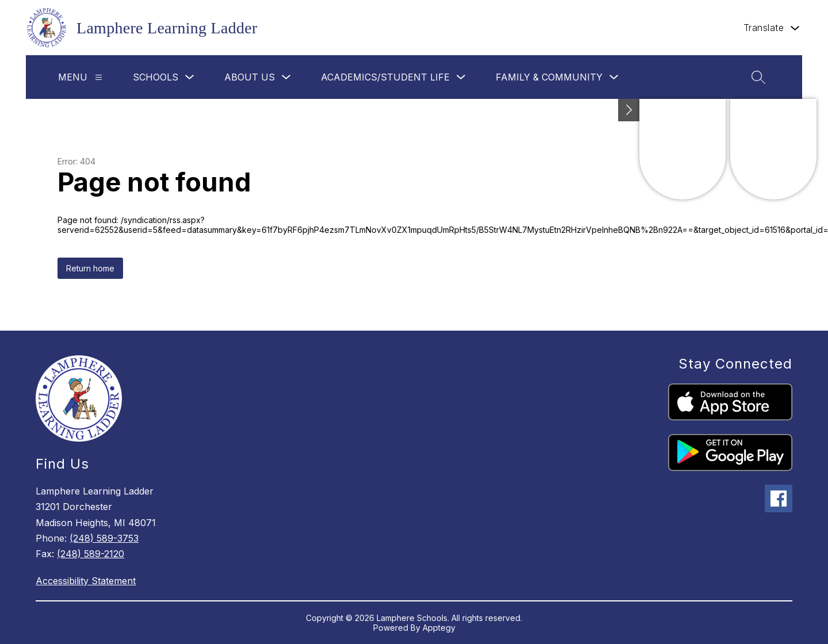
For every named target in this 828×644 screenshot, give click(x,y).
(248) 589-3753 (104, 538)
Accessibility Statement (86, 581)
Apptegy (439, 628)
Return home (90, 268)
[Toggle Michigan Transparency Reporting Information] (629, 110)
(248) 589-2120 (91, 554)
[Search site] (758, 77)
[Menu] (99, 77)
